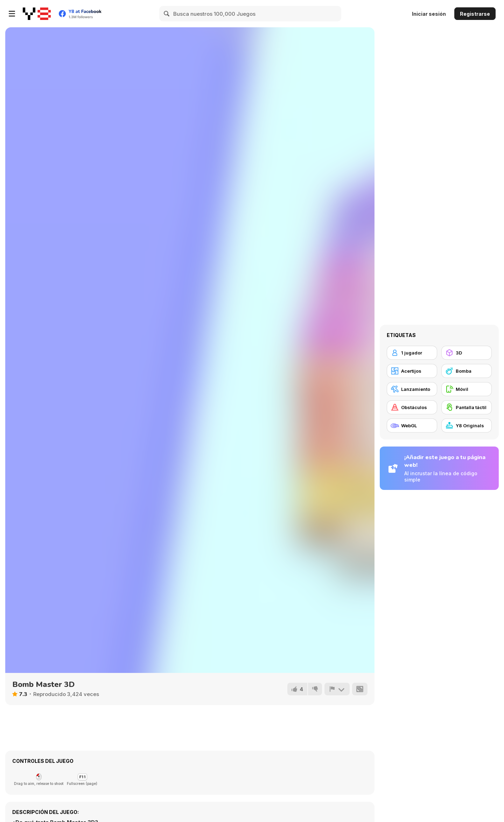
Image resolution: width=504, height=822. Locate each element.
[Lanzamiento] (412, 389)
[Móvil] (467, 389)
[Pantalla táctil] (467, 407)
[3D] (467, 353)
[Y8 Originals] (467, 426)
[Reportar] (337, 689)
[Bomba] (467, 371)
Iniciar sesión (429, 14)
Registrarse (475, 14)
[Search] (167, 14)
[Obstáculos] (412, 407)
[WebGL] (412, 426)
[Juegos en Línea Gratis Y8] (37, 14)
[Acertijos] (412, 371)
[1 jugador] (412, 353)
